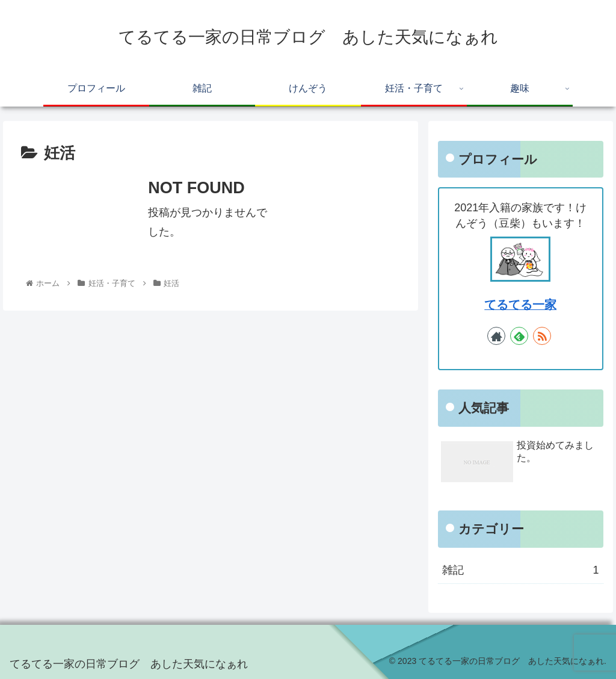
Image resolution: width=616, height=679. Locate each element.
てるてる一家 (520, 305)
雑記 (520, 570)
